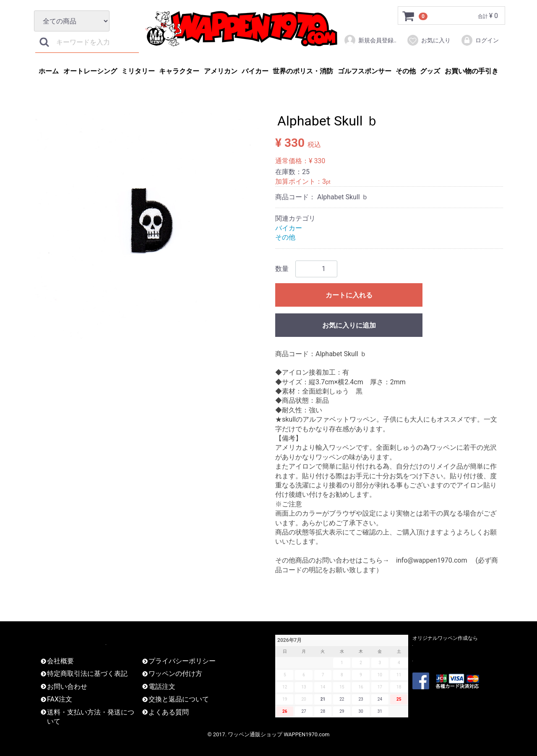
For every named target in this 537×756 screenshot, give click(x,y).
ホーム (49, 71)
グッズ (430, 71)
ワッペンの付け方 (175, 674)
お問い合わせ (67, 687)
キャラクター (179, 71)
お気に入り (429, 40)
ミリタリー (138, 71)
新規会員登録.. (370, 40)
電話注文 (162, 687)
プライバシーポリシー (182, 661)
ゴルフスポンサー (365, 71)
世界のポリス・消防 (303, 71)
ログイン (480, 40)
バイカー (255, 71)
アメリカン (221, 71)
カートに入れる (349, 295)
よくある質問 (169, 712)
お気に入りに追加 (349, 325)
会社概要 (60, 661)
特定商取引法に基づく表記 (87, 674)
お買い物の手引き (472, 71)
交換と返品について (179, 699)
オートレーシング (90, 71)
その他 (406, 71)
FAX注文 (60, 699)
